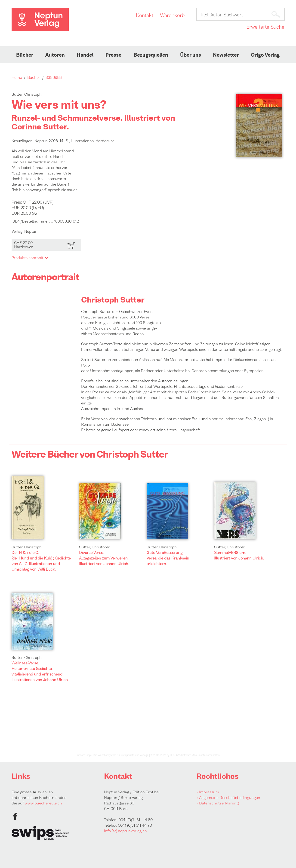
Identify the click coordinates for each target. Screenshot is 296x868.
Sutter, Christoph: (27, 547)
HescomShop (83, 755)
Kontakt (145, 15)
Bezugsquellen (151, 55)
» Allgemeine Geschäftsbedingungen (228, 798)
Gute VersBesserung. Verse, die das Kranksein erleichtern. (168, 558)
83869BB (54, 77)
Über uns (191, 55)
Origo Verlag (265, 55)
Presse (113, 55)
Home (17, 77)
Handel (85, 55)
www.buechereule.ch (43, 803)
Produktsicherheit (30, 258)
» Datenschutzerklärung (218, 803)
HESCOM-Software (181, 755)
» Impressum (208, 792)
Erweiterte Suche (265, 27)
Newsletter (226, 55)
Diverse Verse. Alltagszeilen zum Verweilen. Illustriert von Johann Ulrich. (104, 558)
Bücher (25, 55)
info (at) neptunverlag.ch (125, 831)
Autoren (55, 55)
